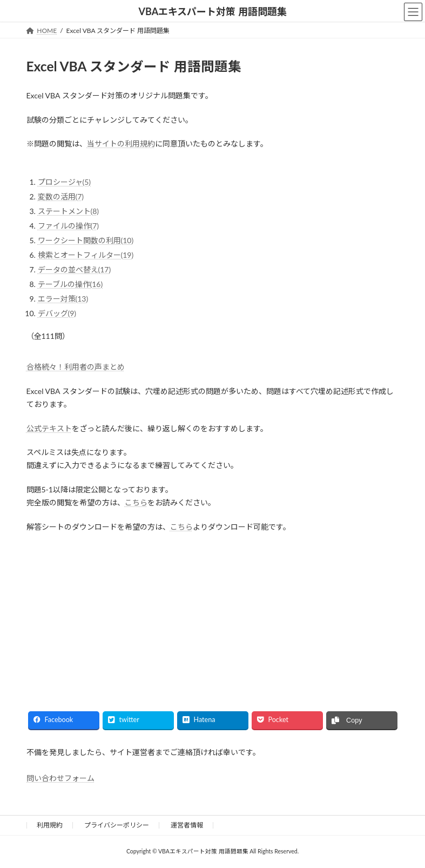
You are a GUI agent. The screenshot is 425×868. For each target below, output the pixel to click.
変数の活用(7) (61, 196)
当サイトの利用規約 (121, 143)
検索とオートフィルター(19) (86, 255)
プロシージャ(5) (65, 182)
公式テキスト (49, 428)
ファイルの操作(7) (69, 226)
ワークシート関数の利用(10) (86, 240)
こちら (136, 502)
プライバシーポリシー (117, 825)
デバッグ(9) (57, 313)
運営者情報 (187, 825)
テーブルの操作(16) (70, 284)
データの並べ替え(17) (75, 269)
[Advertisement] (116, 612)
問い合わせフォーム (60, 778)
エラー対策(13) (63, 299)
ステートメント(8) (69, 211)
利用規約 (50, 825)
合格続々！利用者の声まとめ (76, 367)
